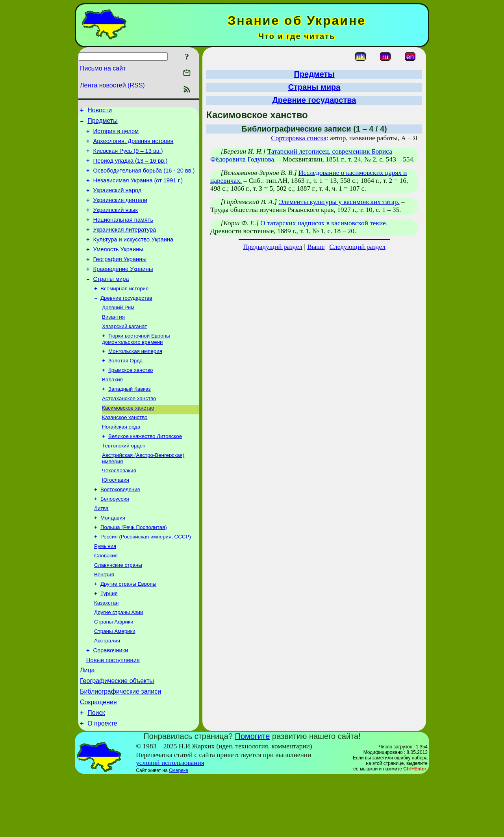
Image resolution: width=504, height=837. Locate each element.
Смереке (179, 830)
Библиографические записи (120, 748)
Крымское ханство (131, 398)
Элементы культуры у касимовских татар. (339, 202)
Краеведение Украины (123, 289)
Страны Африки (114, 671)
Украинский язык (116, 223)
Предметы (102, 123)
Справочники (111, 702)
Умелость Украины (118, 267)
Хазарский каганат (124, 352)
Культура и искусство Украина (133, 256)
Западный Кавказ (130, 419)
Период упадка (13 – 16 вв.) (131, 168)
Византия (113, 341)
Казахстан (106, 650)
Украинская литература (125, 245)
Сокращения (98, 760)
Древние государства (126, 321)
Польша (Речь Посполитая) (134, 568)
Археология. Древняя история (133, 146)
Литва (101, 548)
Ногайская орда (121, 460)
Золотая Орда (125, 388)
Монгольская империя (135, 378)
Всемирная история (124, 311)
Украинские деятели (120, 212)
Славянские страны (118, 609)
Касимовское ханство (128, 439)
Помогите (253, 796)
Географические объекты (117, 736)
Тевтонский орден (124, 480)
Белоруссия (115, 537)
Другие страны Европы (128, 630)
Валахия (112, 409)
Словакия (106, 599)
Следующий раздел (358, 247)
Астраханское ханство (129, 429)
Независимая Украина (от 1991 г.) (138, 190)
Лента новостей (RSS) (112, 85)
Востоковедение (120, 527)
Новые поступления (113, 713)
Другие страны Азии (119, 660)
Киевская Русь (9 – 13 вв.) (128, 157)
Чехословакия (119, 507)
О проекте (102, 783)
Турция (109, 640)
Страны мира (111, 300)
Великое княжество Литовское (145, 470)
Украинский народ (118, 201)
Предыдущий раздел (273, 247)
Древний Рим (118, 331)
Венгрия (104, 619)
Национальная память (123, 234)
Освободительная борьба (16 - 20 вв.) (144, 179)
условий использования (170, 823)
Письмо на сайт (103, 68)
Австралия (107, 691)
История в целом (116, 135)
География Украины (120, 278)
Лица (87, 724)
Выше (316, 247)
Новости (100, 111)
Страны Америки (115, 681)
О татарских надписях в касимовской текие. (324, 223)
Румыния (105, 589)
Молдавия (113, 558)
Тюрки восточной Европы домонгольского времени (136, 365)
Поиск (96, 771)
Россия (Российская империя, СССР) (146, 578)
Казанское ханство (125, 450)
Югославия (116, 517)
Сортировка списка (299, 138)
